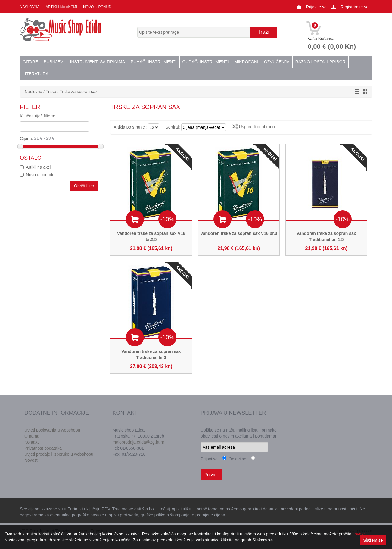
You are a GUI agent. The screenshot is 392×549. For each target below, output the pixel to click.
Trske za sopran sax (79, 92)
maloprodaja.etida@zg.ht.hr (138, 442)
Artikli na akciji (61, 7)
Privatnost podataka (43, 448)
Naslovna (30, 7)
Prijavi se (209, 459)
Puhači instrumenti (154, 62)
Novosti (31, 460)
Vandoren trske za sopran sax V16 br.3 (239, 233)
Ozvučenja (277, 62)
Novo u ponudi (98, 7)
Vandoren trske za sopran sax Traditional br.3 (151, 354)
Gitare (30, 62)
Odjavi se (236, 459)
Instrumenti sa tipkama (98, 62)
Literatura (36, 74)
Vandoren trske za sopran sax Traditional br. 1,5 (326, 236)
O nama (32, 436)
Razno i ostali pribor (320, 62)
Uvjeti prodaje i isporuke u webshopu (59, 454)
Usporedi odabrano (253, 127)
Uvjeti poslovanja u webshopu (52, 430)
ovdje (360, 534)
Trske (51, 92)
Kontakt (31, 442)
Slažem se (373, 540)
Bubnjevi (54, 62)
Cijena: (59, 138)
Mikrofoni (246, 62)
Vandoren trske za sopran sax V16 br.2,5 (151, 236)
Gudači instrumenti (206, 62)
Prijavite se (316, 7)
